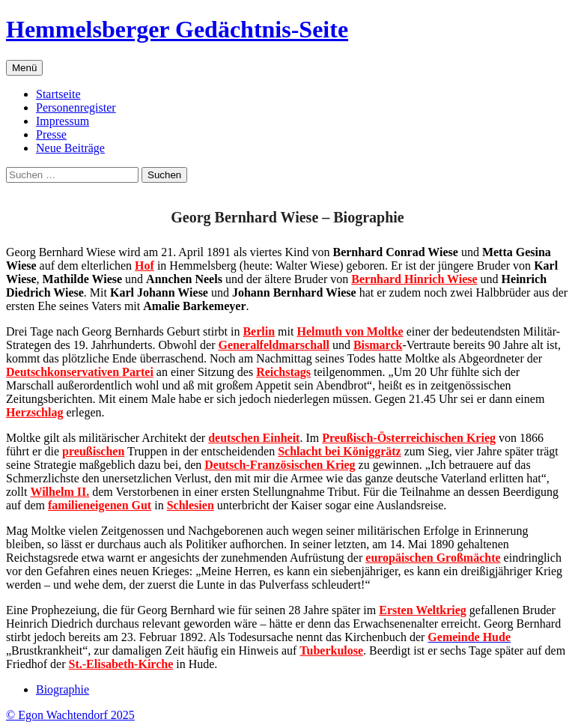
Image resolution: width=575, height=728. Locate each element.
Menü (24, 68)
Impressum (63, 121)
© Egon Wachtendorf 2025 (70, 715)
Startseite (58, 94)
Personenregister (76, 107)
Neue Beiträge (70, 148)
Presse (51, 134)
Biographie (63, 689)
